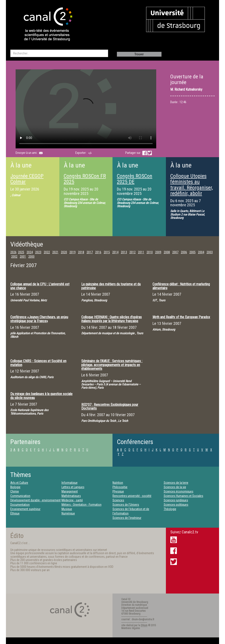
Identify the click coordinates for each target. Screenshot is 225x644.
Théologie (170, 509)
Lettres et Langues (73, 487)
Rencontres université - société (132, 496)
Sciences (118, 500)
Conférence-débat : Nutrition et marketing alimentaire (181, 286)
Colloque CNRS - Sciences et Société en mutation (38, 363)
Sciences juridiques (176, 500)
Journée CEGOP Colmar (27, 179)
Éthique (15, 513)
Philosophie (120, 487)
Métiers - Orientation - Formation (82, 505)
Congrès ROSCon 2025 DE (135, 179)
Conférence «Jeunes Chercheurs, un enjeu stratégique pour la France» (39, 319)
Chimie (15, 491)
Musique (67, 509)
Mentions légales (131, 628)
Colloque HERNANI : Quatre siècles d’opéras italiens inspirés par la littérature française (112, 319)
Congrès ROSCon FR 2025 (85, 179)
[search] (59, 53)
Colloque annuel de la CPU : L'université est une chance (40, 286)
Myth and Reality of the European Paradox (181, 317)
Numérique (68, 513)
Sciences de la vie (175, 487)
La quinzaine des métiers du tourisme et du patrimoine (111, 286)
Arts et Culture (19, 483)
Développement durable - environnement (35, 500)
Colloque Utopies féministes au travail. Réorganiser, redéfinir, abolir (192, 185)
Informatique (70, 483)
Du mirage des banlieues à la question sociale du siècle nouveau (41, 396)
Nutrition (118, 483)
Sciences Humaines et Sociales (183, 496)
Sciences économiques (179, 491)
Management (70, 491)
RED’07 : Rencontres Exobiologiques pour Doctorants (110, 407)
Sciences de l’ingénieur (127, 518)
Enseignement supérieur (25, 509)
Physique (118, 491)
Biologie (15, 487)
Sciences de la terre (176, 483)
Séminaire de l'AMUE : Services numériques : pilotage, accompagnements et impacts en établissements (112, 365)
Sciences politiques (176, 505)
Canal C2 (126, 599)
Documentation (20, 505)
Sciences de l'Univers (126, 505)
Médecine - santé (72, 500)
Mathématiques (71, 496)
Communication (20, 496)
